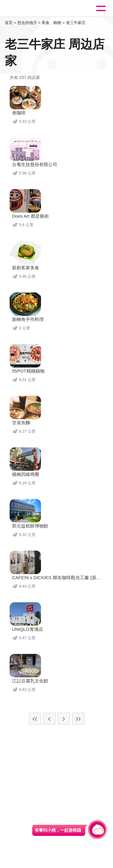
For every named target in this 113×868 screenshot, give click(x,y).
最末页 (78, 719)
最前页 (35, 719)
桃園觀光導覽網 (30, 9)
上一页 (49, 719)
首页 (9, 23)
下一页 (64, 719)
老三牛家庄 (76, 23)
